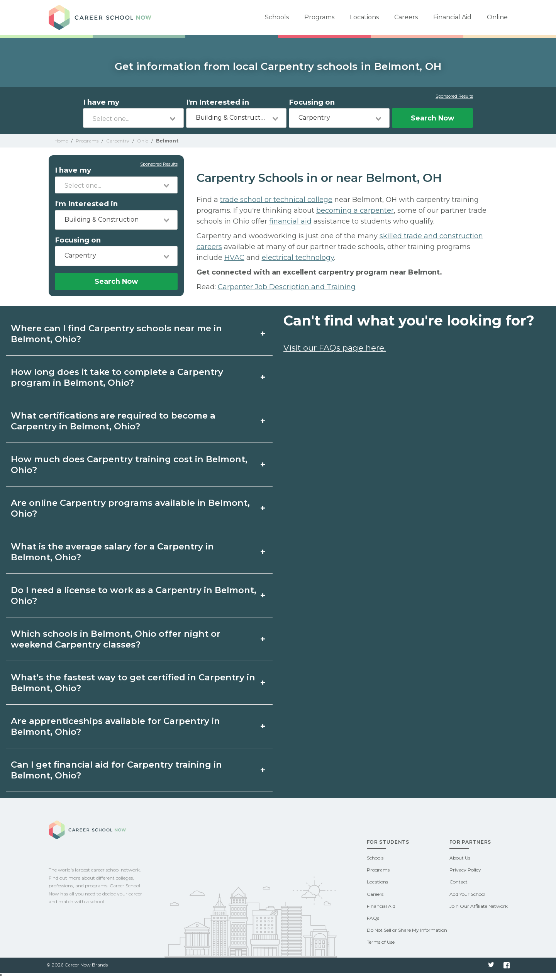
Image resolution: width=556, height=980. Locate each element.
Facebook (507, 965)
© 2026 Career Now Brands (77, 965)
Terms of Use (381, 942)
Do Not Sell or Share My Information (407, 930)
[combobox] (133, 118)
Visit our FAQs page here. (335, 348)
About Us (460, 858)
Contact (459, 882)
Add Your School (467, 894)
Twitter (491, 965)
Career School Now (103, 17)
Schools (277, 17)
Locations (364, 17)
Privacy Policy (465, 870)
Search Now (432, 118)
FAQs (373, 918)
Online (497, 17)
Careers (406, 17)
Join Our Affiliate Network (479, 906)
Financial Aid (452, 17)
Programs (319, 17)
